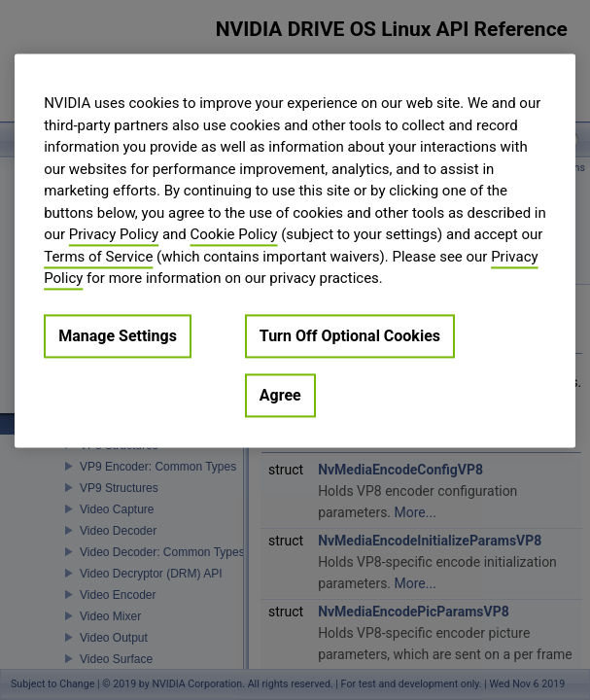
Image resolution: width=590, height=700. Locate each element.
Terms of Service (98, 257)
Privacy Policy (114, 234)
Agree (280, 395)
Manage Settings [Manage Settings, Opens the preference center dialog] (118, 336)
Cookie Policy (234, 234)
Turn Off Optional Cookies (350, 336)
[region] (295, 250)
